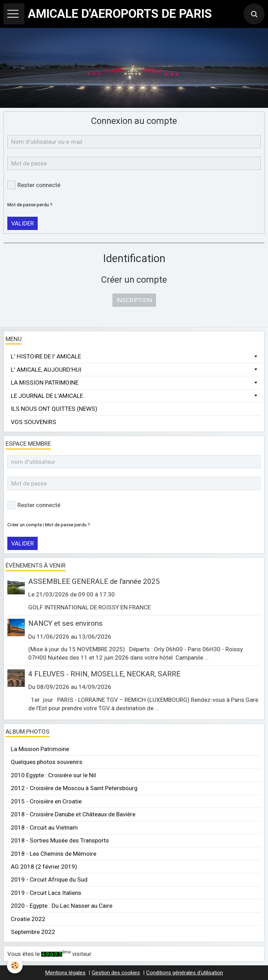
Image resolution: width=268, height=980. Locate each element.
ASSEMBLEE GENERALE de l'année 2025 (94, 581)
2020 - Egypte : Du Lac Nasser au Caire (62, 906)
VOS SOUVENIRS (33, 422)
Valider (23, 223)
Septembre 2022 (33, 932)
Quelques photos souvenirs (47, 762)
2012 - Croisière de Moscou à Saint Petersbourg (74, 788)
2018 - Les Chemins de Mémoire (54, 854)
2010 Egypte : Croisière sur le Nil (53, 775)
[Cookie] (15, 966)
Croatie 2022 (28, 919)
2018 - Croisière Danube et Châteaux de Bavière (73, 814)
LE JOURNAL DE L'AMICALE (47, 396)
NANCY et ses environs (65, 623)
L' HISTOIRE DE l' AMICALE (46, 356)
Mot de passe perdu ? (30, 205)
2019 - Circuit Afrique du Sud (49, 879)
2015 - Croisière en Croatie (46, 801)
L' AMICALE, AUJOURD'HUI (46, 370)
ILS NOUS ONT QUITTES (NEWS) (54, 409)
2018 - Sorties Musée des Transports (60, 840)
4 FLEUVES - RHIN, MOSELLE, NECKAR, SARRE (104, 674)
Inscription (134, 300)
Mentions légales (65, 973)
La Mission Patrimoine (40, 749)
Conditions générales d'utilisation (185, 973)
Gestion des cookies (116, 973)
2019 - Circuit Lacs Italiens (46, 893)
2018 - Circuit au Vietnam (44, 827)
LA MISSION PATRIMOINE (45, 383)
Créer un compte (25, 525)
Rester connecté (34, 185)
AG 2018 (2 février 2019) (44, 867)
